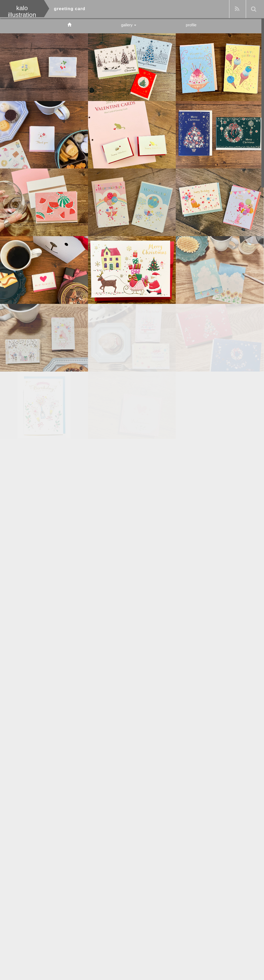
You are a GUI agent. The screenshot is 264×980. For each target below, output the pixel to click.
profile (191, 25)
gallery (129, 25)
